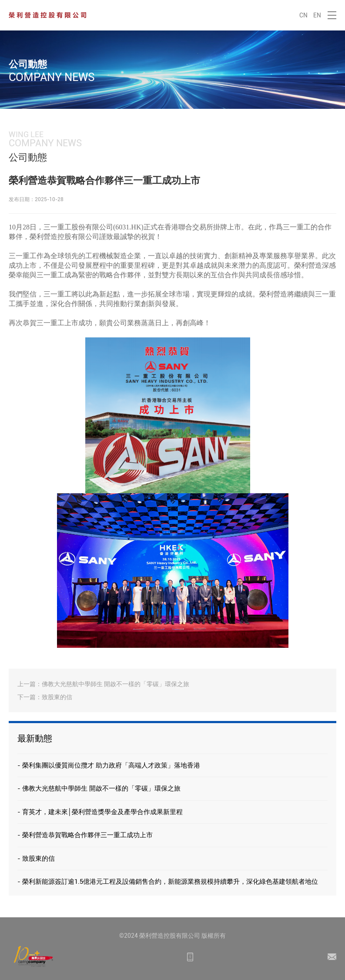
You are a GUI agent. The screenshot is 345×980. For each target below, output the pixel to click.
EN (317, 15)
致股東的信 (57, 697)
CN (303, 15)
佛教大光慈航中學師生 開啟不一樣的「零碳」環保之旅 (116, 684)
